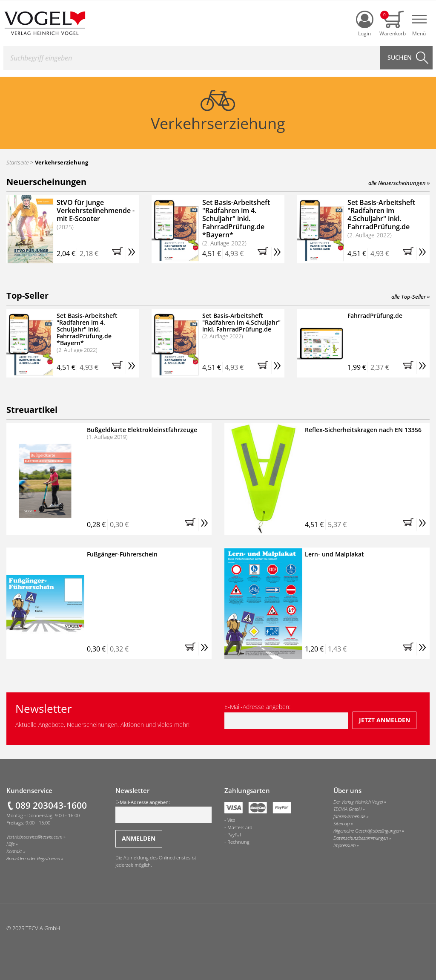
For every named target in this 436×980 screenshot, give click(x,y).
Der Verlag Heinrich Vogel (358, 802)
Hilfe (10, 844)
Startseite (17, 162)
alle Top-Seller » (410, 297)
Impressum (344, 845)
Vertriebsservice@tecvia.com (34, 837)
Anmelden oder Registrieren (33, 859)
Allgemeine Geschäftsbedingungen (367, 831)
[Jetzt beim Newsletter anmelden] (385, 720)
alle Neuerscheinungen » (399, 183)
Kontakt (14, 851)
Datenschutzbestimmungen (361, 838)
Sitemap (341, 824)
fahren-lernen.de (349, 816)
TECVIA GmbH (347, 809)
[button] (119, 254)
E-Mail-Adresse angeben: (286, 716)
